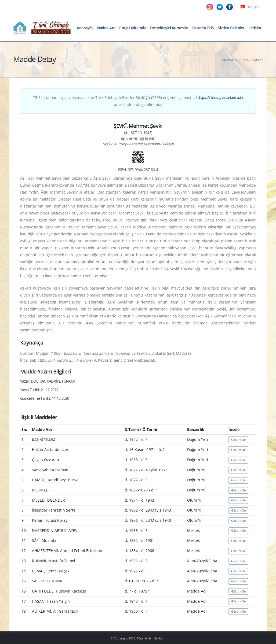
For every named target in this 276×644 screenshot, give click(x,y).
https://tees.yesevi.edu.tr (220, 97)
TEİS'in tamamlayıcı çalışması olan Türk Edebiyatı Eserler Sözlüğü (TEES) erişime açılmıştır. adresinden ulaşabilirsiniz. (138, 101)
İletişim (255, 28)
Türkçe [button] (250, 7)
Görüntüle (238, 440)
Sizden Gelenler (231, 28)
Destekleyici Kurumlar (169, 28)
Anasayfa (84, 28)
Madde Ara (106, 28)
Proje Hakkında (133, 28)
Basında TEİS (203, 28)
